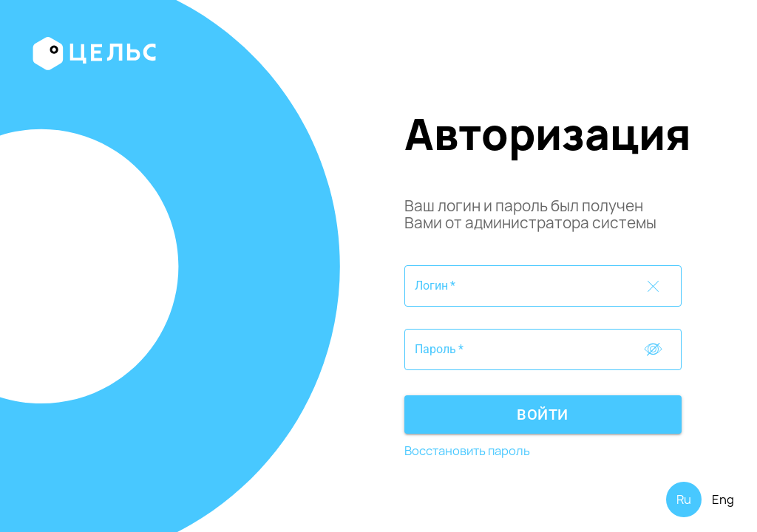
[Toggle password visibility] (653, 286)
